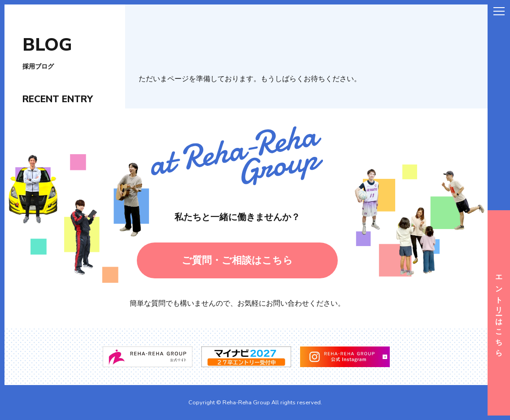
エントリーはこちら (499, 313)
